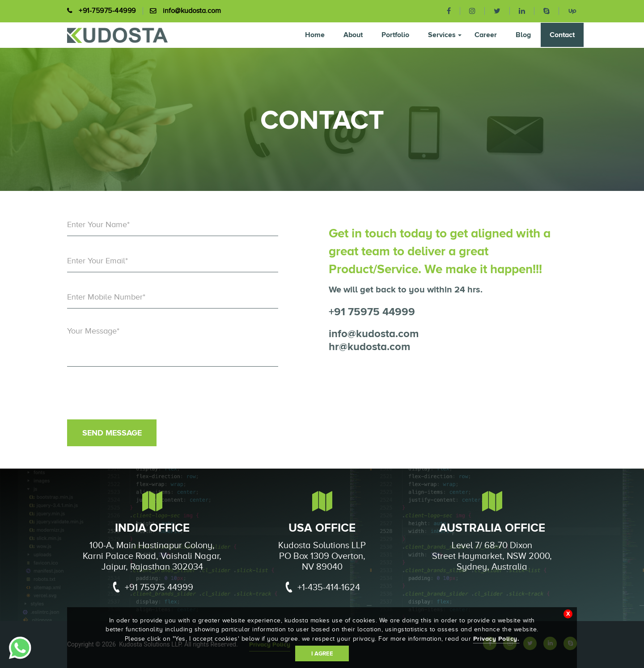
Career (486, 35)
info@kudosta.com (192, 11)
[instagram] (472, 11)
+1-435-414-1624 (320, 589)
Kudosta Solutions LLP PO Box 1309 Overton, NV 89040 (322, 556)
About (353, 35)
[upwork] (568, 11)
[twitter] (497, 11)
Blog (523, 35)
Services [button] (445, 35)
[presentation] (135, 397)
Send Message (112, 433)
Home (315, 35)
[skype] (547, 11)
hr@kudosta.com (369, 346)
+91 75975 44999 (372, 311)
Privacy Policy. (496, 638)
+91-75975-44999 (107, 11)
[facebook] (449, 11)
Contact (562, 35)
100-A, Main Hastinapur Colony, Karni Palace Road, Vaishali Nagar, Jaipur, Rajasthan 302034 (152, 556)
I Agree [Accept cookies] (322, 653)
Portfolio (395, 35)
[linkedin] (522, 11)
